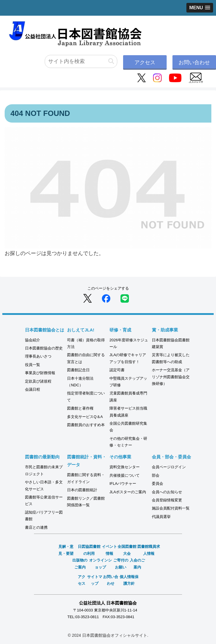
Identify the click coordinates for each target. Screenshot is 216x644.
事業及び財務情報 (40, 373)
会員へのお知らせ (167, 492)
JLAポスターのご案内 (128, 492)
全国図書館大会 (127, 550)
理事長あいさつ (38, 356)
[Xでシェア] (88, 298)
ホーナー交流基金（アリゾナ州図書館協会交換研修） (171, 377)
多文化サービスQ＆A (85, 417)
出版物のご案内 (80, 564)
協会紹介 (33, 340)
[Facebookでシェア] (106, 298)
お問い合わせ (194, 62)
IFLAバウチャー (123, 484)
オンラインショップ (100, 564)
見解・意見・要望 (66, 550)
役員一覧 (33, 365)
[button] (111, 61)
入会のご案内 (137, 564)
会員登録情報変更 (167, 500)
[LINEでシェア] (125, 298)
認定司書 (117, 370)
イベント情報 (109, 550)
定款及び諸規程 (38, 381)
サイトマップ (95, 580)
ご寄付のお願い (121, 564)
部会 (156, 475)
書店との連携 (36, 527)
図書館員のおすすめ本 (86, 425)
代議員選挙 (161, 517)
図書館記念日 (78, 370)
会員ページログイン (169, 467)
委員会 (157, 484)
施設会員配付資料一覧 (171, 508)
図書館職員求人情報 (149, 550)
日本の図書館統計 (82, 490)
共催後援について (125, 475)
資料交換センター (125, 467)
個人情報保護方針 (129, 580)
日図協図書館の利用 (89, 550)
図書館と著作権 (80, 408)
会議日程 (33, 389)
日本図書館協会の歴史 (44, 348)
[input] (81, 61)
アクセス (145, 62)
